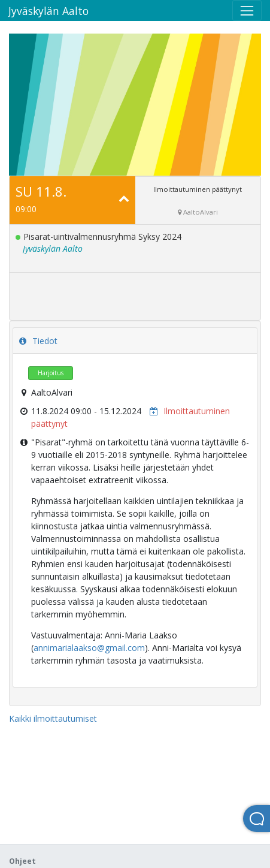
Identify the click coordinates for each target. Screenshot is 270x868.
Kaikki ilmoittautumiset (53, 718)
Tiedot (38, 341)
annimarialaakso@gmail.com (89, 648)
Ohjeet (22, 861)
